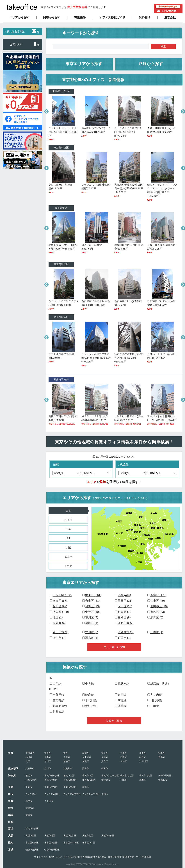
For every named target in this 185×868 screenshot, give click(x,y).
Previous (46, 111)
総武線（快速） (160, 684)
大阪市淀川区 (70, 836)
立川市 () (92, 632)
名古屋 (68, 557)
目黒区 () (92, 606)
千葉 (68, 529)
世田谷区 (87, 757)
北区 (28, 762)
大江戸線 (91, 706)
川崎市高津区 (70, 780)
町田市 (105, 769)
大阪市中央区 (108, 836)
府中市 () (59, 638)
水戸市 (29, 801)
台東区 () (92, 601)
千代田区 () (62, 595)
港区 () (124, 595)
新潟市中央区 (32, 829)
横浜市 (29, 776)
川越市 (105, 794)
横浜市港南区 (146, 776)
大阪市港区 (50, 836)
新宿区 (86, 753)
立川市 (48, 769)
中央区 (48, 753)
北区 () (58, 617)
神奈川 (68, 520)
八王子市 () (61, 632)
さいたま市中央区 (91, 794)
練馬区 (86, 762)
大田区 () (125, 606)
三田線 (155, 706)
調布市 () (92, 638)
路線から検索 (114, 721)
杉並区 (143, 757)
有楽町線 (58, 700)
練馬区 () (157, 617)
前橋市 (29, 815)
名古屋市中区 (89, 843)
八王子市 (30, 769)
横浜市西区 (69, 776)
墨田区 (143, 753)
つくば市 (49, 801)
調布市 (86, 769)
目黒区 (48, 757)
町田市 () (124, 638)
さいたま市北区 (52, 794)
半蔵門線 (58, 695)
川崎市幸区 (31, 780)
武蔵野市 (68, 769)
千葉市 (29, 787)
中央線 (90, 684)
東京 (68, 511)
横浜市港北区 (127, 776)
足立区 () (59, 623)
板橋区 (67, 762)
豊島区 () (158, 612)
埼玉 (68, 538)
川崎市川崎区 (165, 776)
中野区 (124, 757)
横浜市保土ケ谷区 (110, 776)
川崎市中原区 (51, 780)
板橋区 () (124, 617)
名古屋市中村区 (71, 843)
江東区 (162, 753)
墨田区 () (125, 601)
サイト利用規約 (143, 857)
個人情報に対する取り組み (93, 857)
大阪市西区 (31, 836)
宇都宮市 (30, 808)
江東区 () (158, 601)
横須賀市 (106, 780)
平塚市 (124, 780)
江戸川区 (144, 762)
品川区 (29, 757)
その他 (68, 566)
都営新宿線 (60, 706)
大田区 (67, 757)
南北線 (122, 700)
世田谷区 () (159, 606)
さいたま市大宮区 (72, 794)
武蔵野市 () (126, 632)
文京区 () (60, 601)
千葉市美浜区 (70, 787)
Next (182, 111)
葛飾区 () (92, 623)
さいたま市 (31, 794)
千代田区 (30, 753)
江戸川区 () (126, 623)
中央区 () (93, 595)
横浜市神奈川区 (52, 776)
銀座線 (90, 695)
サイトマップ (41, 857)
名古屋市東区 (32, 843)
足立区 (105, 762)
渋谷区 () (61, 612)
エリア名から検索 (114, 647)
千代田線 (91, 700)
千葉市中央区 (51, 787)
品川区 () (60, 606)
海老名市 (163, 780)
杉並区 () (124, 612)
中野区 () (92, 612)
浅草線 (122, 706)
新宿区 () (158, 595)
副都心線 (58, 712)
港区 (66, 753)
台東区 (124, 753)
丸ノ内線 (156, 695)
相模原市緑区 (89, 780)
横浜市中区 (88, 776)
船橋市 (86, 787)
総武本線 (124, 684)
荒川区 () (92, 617)
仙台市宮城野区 (52, 850)
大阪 (68, 547)
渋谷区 (105, 757)
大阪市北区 (88, 836)
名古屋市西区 (51, 843)
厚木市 (143, 780)
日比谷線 (156, 700)
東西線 (122, 695)
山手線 (57, 684)
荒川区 (48, 762)
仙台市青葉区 (32, 850)
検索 (163, 46)
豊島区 (162, 757)
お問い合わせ (169, 11)
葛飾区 (124, 762)
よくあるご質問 (71, 857)
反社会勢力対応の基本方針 (121, 857)
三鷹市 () (157, 632)
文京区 (105, 753)
